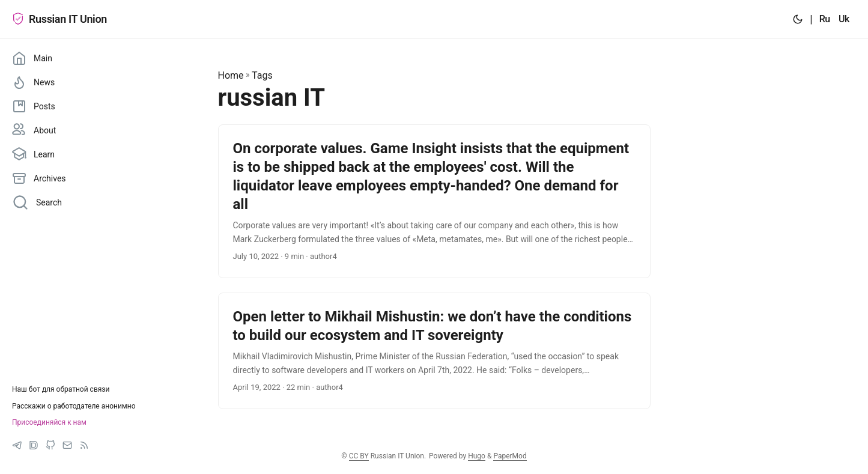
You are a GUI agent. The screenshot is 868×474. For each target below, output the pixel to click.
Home (231, 75)
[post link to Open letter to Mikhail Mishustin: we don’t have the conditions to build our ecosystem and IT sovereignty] (434, 351)
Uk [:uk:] (844, 19)
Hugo (477, 456)
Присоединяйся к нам (49, 422)
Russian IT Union (59, 19)
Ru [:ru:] (825, 19)
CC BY (359, 456)
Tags (262, 75)
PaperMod (510, 456)
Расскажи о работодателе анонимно (74, 406)
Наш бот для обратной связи (61, 389)
